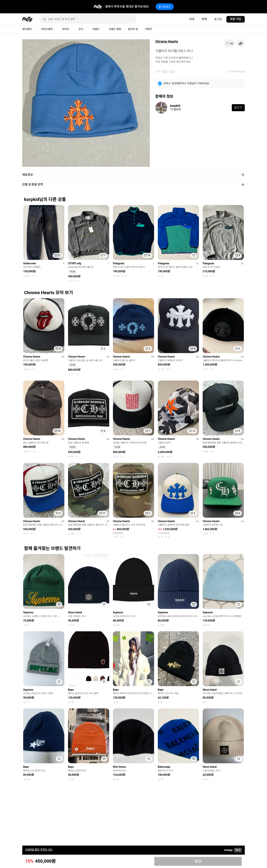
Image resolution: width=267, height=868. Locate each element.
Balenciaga (164, 767)
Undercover (30, 263)
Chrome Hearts (167, 41)
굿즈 (82, 29)
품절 (198, 861)
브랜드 (97, 29)
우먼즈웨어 (48, 29)
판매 (204, 19)
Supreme (28, 612)
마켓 (192, 19)
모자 (165, 71)
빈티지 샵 (133, 29)
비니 (172, 71)
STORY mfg (75, 263)
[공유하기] (241, 43)
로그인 (218, 19)
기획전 (148, 29)
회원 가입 (236, 19)
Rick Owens (120, 767)
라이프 (67, 29)
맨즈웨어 (28, 29)
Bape (71, 690)
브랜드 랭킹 (115, 29)
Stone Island (75, 612)
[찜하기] (229, 43)
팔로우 (238, 108)
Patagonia (119, 263)
